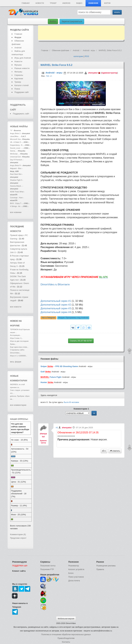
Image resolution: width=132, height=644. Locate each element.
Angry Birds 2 (16, 133)
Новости (40, 3)
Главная (26, 3)
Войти (53, 21)
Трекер (53, 3)
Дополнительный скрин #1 (56, 301)
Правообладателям (66, 638)
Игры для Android (23, 58)
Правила (100, 569)
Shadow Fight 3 (16, 180)
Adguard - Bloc (16, 168)
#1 (57, 428)
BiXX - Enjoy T (16, 203)
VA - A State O (16, 142)
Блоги (71, 573)
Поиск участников (76, 577)
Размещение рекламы (106, 566)
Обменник (93, 3)
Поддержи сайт (22, 92)
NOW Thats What (17, 192)
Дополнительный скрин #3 (56, 308)
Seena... (13, 151)
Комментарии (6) (18, 534)
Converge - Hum (16, 198)
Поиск (17, 89)
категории (78, 56)
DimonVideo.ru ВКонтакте (55, 284)
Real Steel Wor (16, 174)
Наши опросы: (19, 419)
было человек (71, 402)
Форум (107, 3)
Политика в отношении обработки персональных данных (66, 635)
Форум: (73, 318)
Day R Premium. (16, 160)
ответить (115, 451)
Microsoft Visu (16, 139)
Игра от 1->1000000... (19, 356)
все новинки (16, 212)
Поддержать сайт (21, 114)
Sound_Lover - (16, 148)
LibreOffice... (15, 136)
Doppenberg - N (16, 145)
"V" (12, 130)
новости (16, 231)
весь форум (16, 362)
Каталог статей (22, 85)
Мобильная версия (66, 619)
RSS (87, 56)
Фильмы (18, 72)
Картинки (19, 79)
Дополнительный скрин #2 (56, 305)
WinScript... (14, 154)
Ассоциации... (16, 335)
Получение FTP (47, 569)
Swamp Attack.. (16, 186)
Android (66, 3)
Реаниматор (74, 566)
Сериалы (19, 75)
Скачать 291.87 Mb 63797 (81, 341)
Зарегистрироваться (72, 21)
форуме (15, 326)
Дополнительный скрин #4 (56, 312)
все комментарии (18, 405)
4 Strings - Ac (15, 206)
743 (48, 76)
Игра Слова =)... (17, 338)
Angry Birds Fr (16, 165)
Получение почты (48, 566)
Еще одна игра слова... (19, 347)
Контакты (66, 642)
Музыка (18, 65)
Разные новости (22, 68)
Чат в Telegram (48, 318)
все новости (16, 307)
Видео (79, 3)
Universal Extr (16, 157)
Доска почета (74, 581)
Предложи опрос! (18, 538)
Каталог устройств (76, 569)
